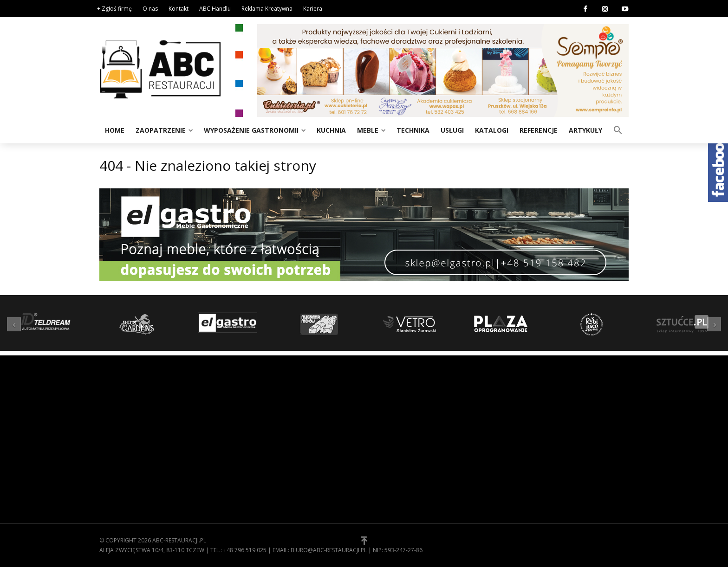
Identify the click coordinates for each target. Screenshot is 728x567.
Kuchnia (331, 130)
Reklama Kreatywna (267, 9)
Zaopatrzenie (161, 130)
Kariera (313, 9)
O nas (150, 9)
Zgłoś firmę (390, 450)
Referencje (539, 130)
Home (115, 130)
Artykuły (585, 130)
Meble (368, 130)
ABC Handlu (215, 9)
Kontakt (179, 9)
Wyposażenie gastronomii (251, 130)
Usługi (452, 130)
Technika (413, 130)
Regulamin (387, 421)
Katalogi (492, 130)
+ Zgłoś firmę (114, 9)
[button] (618, 129)
